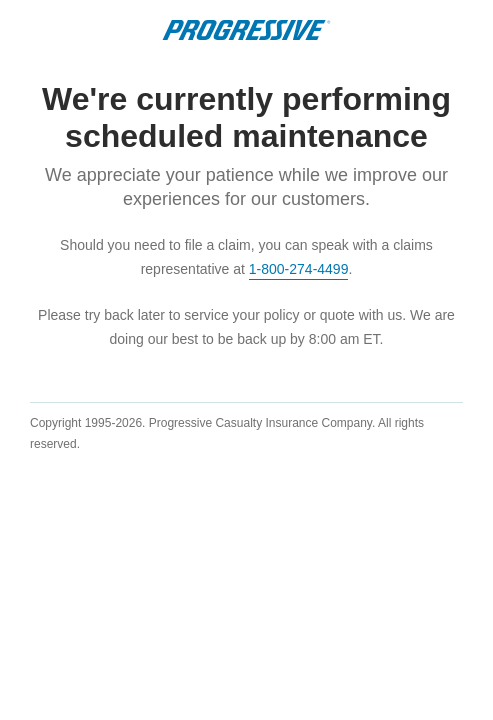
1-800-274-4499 (299, 269)
